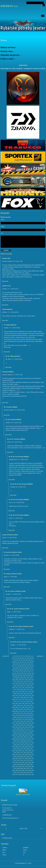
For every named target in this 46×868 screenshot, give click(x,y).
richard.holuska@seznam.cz (10, 818)
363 (31, 757)
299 (13, 739)
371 (15, 761)
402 (31, 769)
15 (20, 658)
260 (13, 727)
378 (17, 763)
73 (17, 672)
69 (28, 670)
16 (23, 658)
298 (31, 737)
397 (15, 769)
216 (18, 713)
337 (31, 749)
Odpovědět (5, 281)
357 (33, 755)
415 (31, 772)
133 (23, 688)
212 (26, 711)
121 (26, 684)
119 (20, 684)
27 (29, 660)
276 (23, 731)
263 (23, 727)
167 (28, 698)
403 (13, 771)
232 (28, 717)
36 (31, 662)
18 (28, 658)
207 (31, 709)
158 (20, 696)
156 (13, 696)
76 (24, 672)
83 (20, 674)
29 (13, 662)
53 (31, 666)
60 (27, 668)
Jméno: (3, 220)
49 (20, 666)
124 (15, 686)
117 (13, 684)
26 (27, 660)
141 (28, 690)
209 (17, 711)
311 (31, 741)
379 (20, 763)
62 (32, 668)
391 (17, 767)
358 (15, 757)
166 (25, 698)
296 (25, 737)
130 (13, 688)
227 (33, 715)
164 (18, 698)
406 (23, 771)
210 (20, 711)
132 (20, 688)
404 (17, 771)
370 (33, 759)
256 (21, 725)
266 (33, 727)
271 (28, 729)
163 (15, 698)
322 (25, 745)
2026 (26, 829)
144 (17, 692)
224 (23, 715)
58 (22, 668)
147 (26, 692)
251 (26, 723)
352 (17, 755)
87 (31, 674)
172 (23, 700)
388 (28, 765)
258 (28, 725)
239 (29, 719)
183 (17, 703)
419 (23, 774)
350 (31, 753)
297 (28, 737)
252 (29, 723)
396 (33, 767)
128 (28, 686)
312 (13, 743)
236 (20, 719)
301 (20, 739)
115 (28, 682)
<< (6, 829)
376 (31, 761)
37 (33, 662)
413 (25, 772)
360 (21, 757)
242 (18, 721)
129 (31, 686)
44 (29, 664)
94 (27, 676)
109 (29, 680)
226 (29, 715)
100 (22, 678)
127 (25, 686)
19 (31, 658)
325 (13, 747)
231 (25, 717)
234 (13, 719)
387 (25, 765)
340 (20, 751)
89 (14, 676)
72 (14, 672)
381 (26, 763)
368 (26, 759)
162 (33, 696)
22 (17, 660)
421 (29, 774)
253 (33, 723)
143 (13, 692)
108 (26, 680)
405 (20, 771)
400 (25, 769)
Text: (2, 233)
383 (33, 763)
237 (23, 719)
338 (13, 751)
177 (18, 702)
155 (31, 694)
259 (31, 725)
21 (14, 660)
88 (33, 674)
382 (29, 763)
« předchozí (6, 656)
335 (25, 749)
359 (18, 757)
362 (28, 757)
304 (29, 739)
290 (26, 735)
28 (32, 660)
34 (26, 662)
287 (17, 735)
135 (29, 688)
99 (19, 678)
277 (26, 731)
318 (33, 743)
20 (33, 658)
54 (33, 666)
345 (15, 753)
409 (33, 771)
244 (25, 721)
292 (33, 735)
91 (19, 676)
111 (15, 682)
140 (25, 690)
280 (15, 733)
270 (25, 729)
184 (20, 703)
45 (32, 664)
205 (25, 709)
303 (26, 739)
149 (33, 692)
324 (31, 745)
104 (13, 680)
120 (23, 684)
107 (23, 680)
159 (23, 696)
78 (29, 672)
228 (15, 717)
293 (15, 737)
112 (18, 682)
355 (26, 755)
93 (24, 676)
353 (20, 755)
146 (23, 692)
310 (28, 741)
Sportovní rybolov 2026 (23, 795)
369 (29, 759)
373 (21, 761)
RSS (30, 863)
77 (27, 672)
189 (15, 705)
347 (21, 753)
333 (18, 749)
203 (18, 709)
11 (32, 656)
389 (31, 765)
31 (18, 662)
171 (20, 700)
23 (19, 660)
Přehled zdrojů (8, 838)
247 (13, 723)
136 (33, 688)
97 (14, 678)
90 (17, 676)
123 (33, 684)
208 (13, 711)
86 (28, 674)
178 (21, 702)
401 (28, 769)
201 (33, 707)
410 (15, 772)
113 (21, 682)
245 (28, 721)
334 (21, 749)
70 (31, 670)
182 (13, 703)
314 (20, 743)
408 (29, 771)
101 (25, 678)
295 (21, 737)
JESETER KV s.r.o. (9, 6)
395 (29, 767)
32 (20, 662)
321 (21, 745)
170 (17, 700)
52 (28, 666)
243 (21, 721)
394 (26, 767)
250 (23, 723)
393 (23, 767)
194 (31, 705)
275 (20, 731)
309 (25, 741)
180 (28, 702)
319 (15, 745)
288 (20, 735)
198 (23, 707)
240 (33, 719)
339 (17, 751)
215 (15, 713)
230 (21, 717)
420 (26, 774)
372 (18, 761)
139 (21, 690)
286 (13, 735)
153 (25, 694)
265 (29, 727)
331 (33, 747)
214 (33, 711)
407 (26, 771)
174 (29, 700)
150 (15, 694)
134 (26, 688)
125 (18, 686)
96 (32, 676)
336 (28, 749)
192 (25, 705)
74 (19, 672)
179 (25, 702)
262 (20, 727)
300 (17, 739)
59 (24, 668)
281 (18, 733)
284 (28, 733)
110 (33, 680)
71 (33, 670)
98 (16, 678)
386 (21, 765)
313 (17, 743)
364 (13, 759)
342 (26, 751)
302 (23, 739)
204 (21, 709)
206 (28, 709)
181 (31, 702)
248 (17, 723)
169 (13, 700)
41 (22, 664)
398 (18, 769)
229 (18, 717)
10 (29, 656)
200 (29, 707)
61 (29, 668)
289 (23, 735)
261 (17, 727)
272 (31, 729)
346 (18, 753)
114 (25, 682)
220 (31, 713)
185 (23, 703)
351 (13, 755)
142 (31, 690)
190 (18, 705)
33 (23, 662)
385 (18, 765)
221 (13, 715)
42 (24, 664)
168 (31, 698)
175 (33, 700)
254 (15, 725)
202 (15, 709)
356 (29, 755)
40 (19, 664)
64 (15, 670)
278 (29, 731)
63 (13, 670)
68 (26, 670)
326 (17, 747)
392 (20, 767)
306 (15, 741)
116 (31, 682)
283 (25, 733)
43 (27, 664)
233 (31, 717)
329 (26, 747)
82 (18, 674)
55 (14, 668)
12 (13, 658)
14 (18, 658)
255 (18, 725)
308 (21, 741)
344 (33, 751)
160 (26, 696)
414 (28, 772)
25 (24, 660)
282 (21, 733)
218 (25, 713)
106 (20, 680)
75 (22, 672)
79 (32, 672)
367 (23, 759)
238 (26, 719)
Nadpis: (3, 227)
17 (26, 658)
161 (29, 696)
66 (20, 670)
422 (33, 774)
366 (20, 759)
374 (25, 761)
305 (33, 739)
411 (18, 772)
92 (22, 676)
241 (15, 721)
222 (17, 715)
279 (33, 731)
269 (21, 729)
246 (31, 721)
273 (13, 731)
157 (17, 696)
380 (23, 763)
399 (21, 769)
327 (20, 747)
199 (26, 707)
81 (15, 674)
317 (29, 743)
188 (33, 703)
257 (25, 725)
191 (21, 705)
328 (23, 747)
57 (19, 668)
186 (26, 703)
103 (31, 678)
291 (29, 735)
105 (17, 680)
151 (18, 694)
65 (18, 670)
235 (17, 719)
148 (29, 692)
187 (29, 703)
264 (26, 727)
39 (17, 664)
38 (14, 664)
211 (23, 711)
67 (23, 670)
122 (29, 684)
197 (20, 707)
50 (23, 666)
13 (15, 658)
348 (25, 753)
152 (21, 694)
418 (20, 774)
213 (29, 711)
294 (18, 737)
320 (18, 745)
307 (18, 741)
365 (17, 759)
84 (23, 674)
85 (26, 674)
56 (17, 668)
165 (21, 698)
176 (15, 702)
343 (29, 751)
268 (18, 729)
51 (26, 666)
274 (17, 731)
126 (21, 686)
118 (17, 684)
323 (28, 745)
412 (21, 772)
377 (13, 763)
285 (31, 733)
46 (13, 666)
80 (13, 674)
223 (20, 715)
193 (28, 705)
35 (28, 662)
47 (15, 666)
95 (29, 676)
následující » (40, 656)
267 (15, 729)
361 (25, 757)
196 (17, 707)
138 (18, 690)
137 (15, 690)
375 (28, 761)
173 (26, 700)
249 (20, 723)
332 (15, 749)
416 (13, 774)
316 (26, 743)
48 (18, 666)
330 (29, 747)
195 (13, 707)
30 (15, 662)
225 (26, 715)
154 (28, 694)
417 (17, 774)
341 (23, 751)
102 (28, 678)
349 (28, 753)
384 (15, 765)
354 (23, 755)
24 (22, 660)
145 (20, 692)
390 (13, 767)
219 (28, 713)
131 (17, 688)
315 (23, 743)
